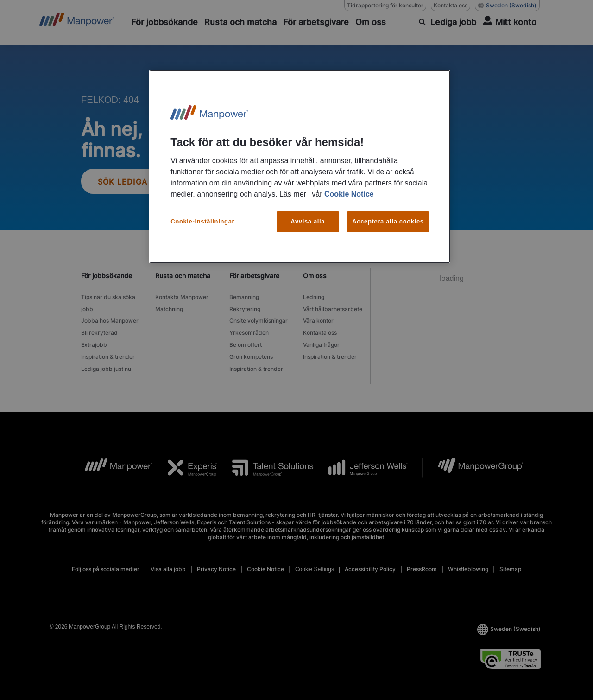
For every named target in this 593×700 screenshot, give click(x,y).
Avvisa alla (308, 221)
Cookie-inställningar (202, 221)
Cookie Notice (349, 194)
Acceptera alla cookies (388, 221)
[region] (300, 167)
